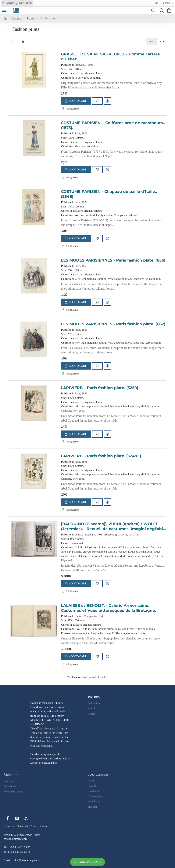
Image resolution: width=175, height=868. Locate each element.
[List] (22, 41)
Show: (151, 41)
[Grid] (13, 41)
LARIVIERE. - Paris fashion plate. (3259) (100, 388)
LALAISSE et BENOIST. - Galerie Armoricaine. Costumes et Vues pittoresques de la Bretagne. (108, 608)
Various (17, 18)
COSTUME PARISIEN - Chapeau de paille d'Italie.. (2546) (109, 194)
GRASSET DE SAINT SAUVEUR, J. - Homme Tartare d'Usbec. (110, 57)
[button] (76, 101)
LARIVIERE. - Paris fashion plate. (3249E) (101, 456)
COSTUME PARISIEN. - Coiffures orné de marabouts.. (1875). (113, 125)
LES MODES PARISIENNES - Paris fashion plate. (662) (113, 324)
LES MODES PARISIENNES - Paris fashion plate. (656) (113, 260)
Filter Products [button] (89, 862)
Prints (30, 18)
